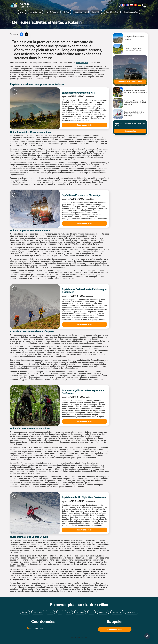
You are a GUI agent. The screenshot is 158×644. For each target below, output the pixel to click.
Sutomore (80, 612)
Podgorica (103, 612)
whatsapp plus (82, 63)
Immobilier (96, 12)
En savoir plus (130, 131)
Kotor (91, 612)
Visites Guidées (35, 12)
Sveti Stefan (132, 612)
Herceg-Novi (117, 612)
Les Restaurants (53, 12)
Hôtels (67, 12)
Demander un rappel (115, 629)
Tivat (69, 612)
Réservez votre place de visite (130, 82)
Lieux (22, 12)
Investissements (81, 12)
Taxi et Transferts (112, 12)
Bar (60, 612)
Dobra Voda (38, 612)
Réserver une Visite (85, 125)
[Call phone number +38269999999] (43, 628)
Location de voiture (131, 12)
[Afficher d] (145, 5)
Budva (50, 612)
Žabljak (25, 612)
